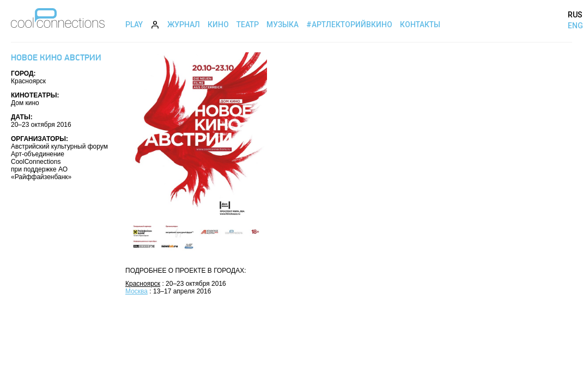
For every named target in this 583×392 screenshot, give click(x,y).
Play (134, 24)
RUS (575, 15)
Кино (218, 24)
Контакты (420, 24)
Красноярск (143, 284)
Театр (248, 24)
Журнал (184, 24)
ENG (575, 26)
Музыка (283, 24)
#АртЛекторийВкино (349, 24)
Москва (136, 291)
